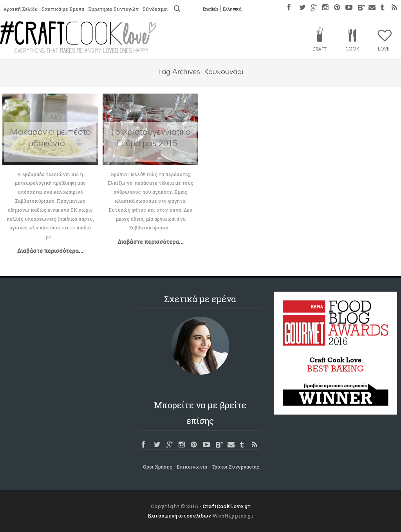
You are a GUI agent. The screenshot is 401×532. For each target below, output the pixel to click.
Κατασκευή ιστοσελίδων (179, 516)
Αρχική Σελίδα (20, 9)
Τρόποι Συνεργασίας (235, 467)
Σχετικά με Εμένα (62, 9)
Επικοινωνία (192, 467)
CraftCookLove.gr (227, 506)
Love (384, 49)
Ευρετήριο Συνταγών (113, 9)
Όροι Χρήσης (158, 467)
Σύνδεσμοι (154, 9)
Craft (320, 49)
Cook (352, 49)
